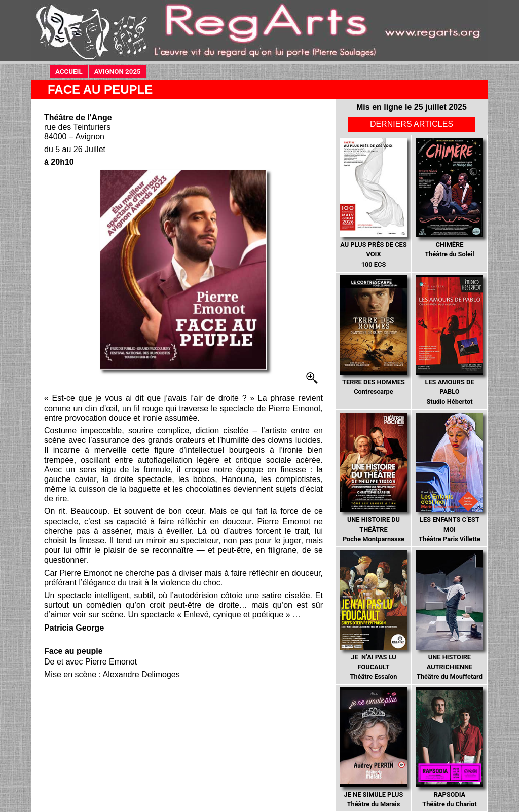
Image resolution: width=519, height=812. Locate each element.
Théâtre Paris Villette (449, 478)
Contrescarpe (373, 336)
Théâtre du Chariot (449, 748)
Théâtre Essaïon (373, 615)
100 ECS (373, 203)
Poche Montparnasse (373, 478)
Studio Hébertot (449, 340)
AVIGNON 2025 (120, 71)
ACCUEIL (71, 71)
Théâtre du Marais (373, 748)
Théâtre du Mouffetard (449, 615)
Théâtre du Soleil (449, 198)
